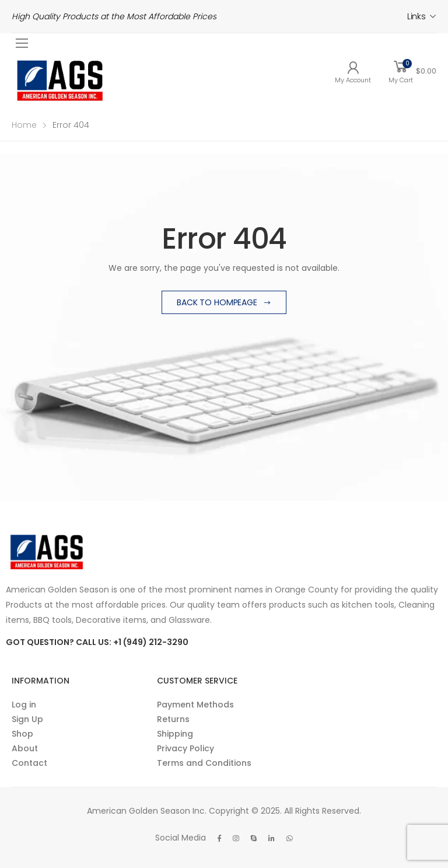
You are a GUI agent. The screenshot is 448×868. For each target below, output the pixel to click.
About (25, 748)
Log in (24, 705)
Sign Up (27, 719)
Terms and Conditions (204, 763)
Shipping (175, 734)
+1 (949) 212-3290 (151, 642)
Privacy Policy (185, 748)
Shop (22, 734)
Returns (173, 719)
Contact (29, 763)
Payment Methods (195, 705)
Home (24, 125)
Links (416, 16)
